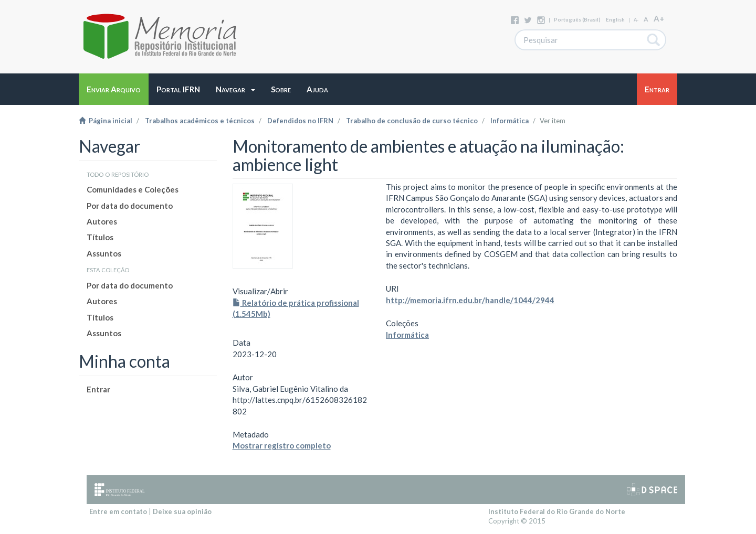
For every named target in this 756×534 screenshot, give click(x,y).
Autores (102, 221)
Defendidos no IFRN (300, 121)
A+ (659, 18)
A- (636, 20)
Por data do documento (130, 206)
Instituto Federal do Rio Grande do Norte (557, 511)
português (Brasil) (577, 19)
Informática (510, 121)
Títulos (100, 237)
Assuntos (104, 253)
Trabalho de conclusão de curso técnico (412, 121)
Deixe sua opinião (182, 511)
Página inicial (106, 121)
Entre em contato (118, 511)
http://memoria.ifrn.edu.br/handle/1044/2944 (470, 300)
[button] (235, 89)
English (615, 19)
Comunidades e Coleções (133, 189)
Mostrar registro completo (282, 445)
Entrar (98, 389)
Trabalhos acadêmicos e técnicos (200, 121)
